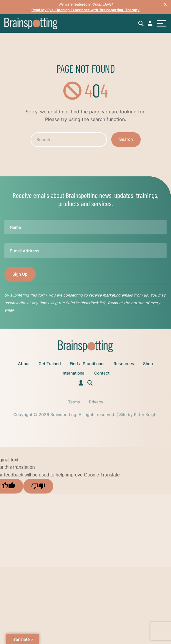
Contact (102, 373)
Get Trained (50, 364)
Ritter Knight (146, 414)
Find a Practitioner (87, 364)
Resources (124, 364)
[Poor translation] (38, 486)
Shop (148, 364)
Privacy (96, 402)
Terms (74, 402)
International (73, 373)
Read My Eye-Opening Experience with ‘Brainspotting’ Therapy (85, 10)
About (24, 364)
